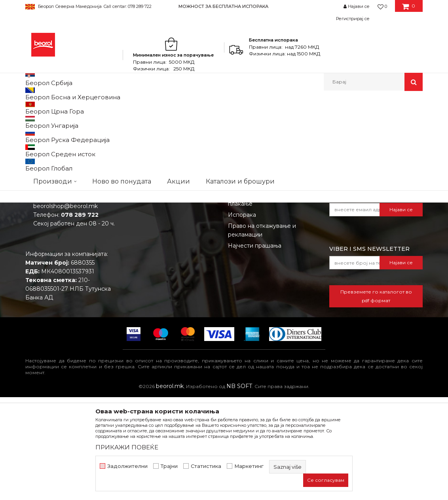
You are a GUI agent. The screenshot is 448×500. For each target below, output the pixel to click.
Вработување (146, 287)
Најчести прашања (255, 348)
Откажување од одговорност (270, 276)
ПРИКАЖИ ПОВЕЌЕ (127, 447)
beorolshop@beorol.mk (65, 309)
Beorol (33, 108)
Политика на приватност (263, 287)
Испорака (242, 318)
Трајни (169, 466)
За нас (136, 265)
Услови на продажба (258, 265)
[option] (224, 6)
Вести (135, 276)
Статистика (206, 466)
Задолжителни (127, 466)
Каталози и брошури (156, 298)
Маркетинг (249, 466)
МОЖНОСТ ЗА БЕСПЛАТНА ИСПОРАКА (223, 6)
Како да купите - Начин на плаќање (266, 302)
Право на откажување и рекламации (262, 333)
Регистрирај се (353, 19)
